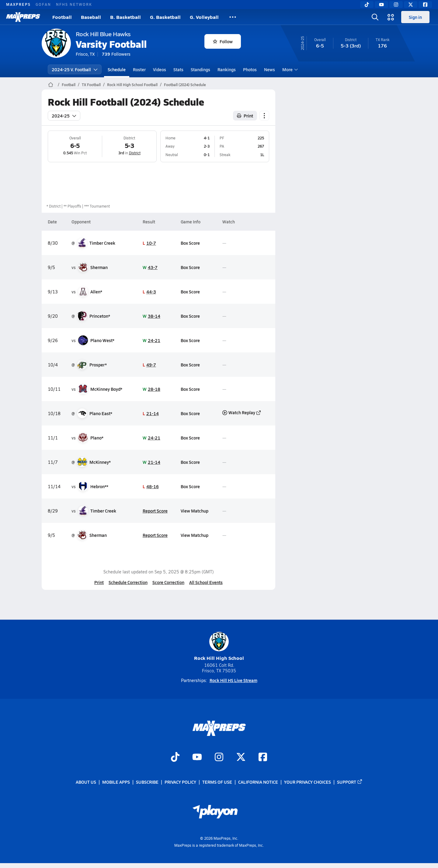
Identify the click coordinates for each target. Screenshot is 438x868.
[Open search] (375, 17)
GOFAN (43, 4)
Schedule (117, 69)
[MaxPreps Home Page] (51, 85)
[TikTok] (367, 5)
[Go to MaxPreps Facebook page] (263, 758)
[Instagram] (396, 5)
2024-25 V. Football (75, 69)
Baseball (91, 17)
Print (99, 582)
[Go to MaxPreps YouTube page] (197, 758)
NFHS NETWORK (74, 4)
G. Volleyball (204, 17)
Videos (160, 69)
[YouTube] (381, 5)
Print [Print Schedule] (245, 116)
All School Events (206, 582)
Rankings (227, 69)
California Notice (258, 782)
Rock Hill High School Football (132, 85)
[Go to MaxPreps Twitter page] (241, 758)
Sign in (415, 17)
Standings (200, 69)
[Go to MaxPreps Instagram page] (219, 758)
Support (350, 782)
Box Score (190, 243)
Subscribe (147, 782)
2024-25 (64, 116)
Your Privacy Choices (308, 782)
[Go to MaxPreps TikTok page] (175, 758)
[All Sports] (233, 17)
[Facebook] (425, 5)
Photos (250, 69)
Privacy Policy (180, 782)
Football (62, 17)
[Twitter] (411, 5)
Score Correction (168, 582)
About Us (86, 782)
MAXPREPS (18, 4)
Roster (139, 69)
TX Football (91, 85)
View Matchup (195, 511)
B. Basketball (125, 17)
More (289, 69)
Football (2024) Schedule (185, 85)
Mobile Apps (116, 782)
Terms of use (217, 782)
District (134, 153)
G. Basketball (165, 17)
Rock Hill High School (219, 647)
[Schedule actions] (264, 116)
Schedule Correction (128, 582)
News (269, 69)
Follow (223, 41)
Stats (178, 69)
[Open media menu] (391, 17)
